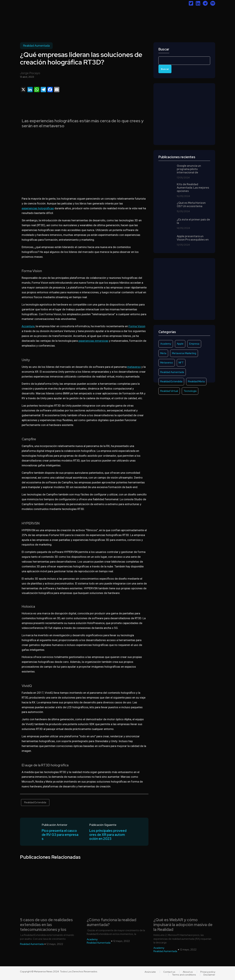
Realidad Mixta (196, 382)
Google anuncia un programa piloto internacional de (189, 169)
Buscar (164, 49)
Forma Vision (137, 326)
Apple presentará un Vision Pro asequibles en (193, 238)
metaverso (134, 367)
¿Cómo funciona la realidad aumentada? (111, 922)
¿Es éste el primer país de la (193, 221)
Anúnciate (150, 972)
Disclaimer (209, 975)
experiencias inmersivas (93, 341)
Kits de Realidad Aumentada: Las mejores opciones (193, 188)
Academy (166, 344)
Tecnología (190, 391)
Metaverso (167, 363)
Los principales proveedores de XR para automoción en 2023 (108, 835)
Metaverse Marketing (184, 353)
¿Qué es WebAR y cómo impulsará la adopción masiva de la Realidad (183, 925)
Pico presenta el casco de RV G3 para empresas (60, 835)
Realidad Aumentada (36, 46)
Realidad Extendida (35, 802)
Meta (163, 353)
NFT (181, 363)
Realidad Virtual (169, 391)
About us (188, 972)
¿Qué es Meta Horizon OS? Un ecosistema (191, 205)
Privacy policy (208, 972)
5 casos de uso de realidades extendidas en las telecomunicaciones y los (46, 925)
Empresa (194, 344)
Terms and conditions (184, 975)
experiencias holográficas (38, 208)
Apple (180, 344)
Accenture (28, 326)
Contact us (169, 972)
